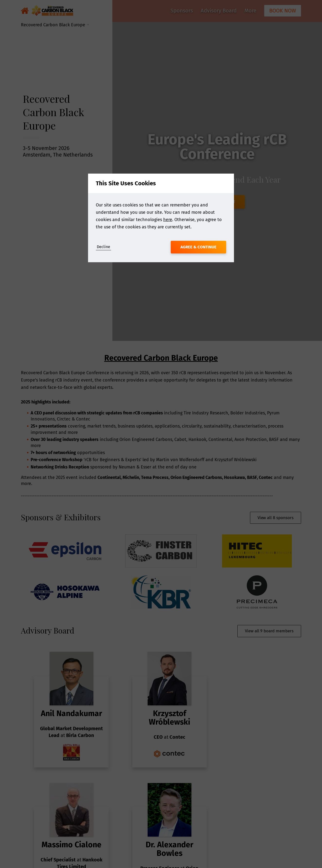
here (168, 220)
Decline (103, 247)
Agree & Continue (198, 247)
